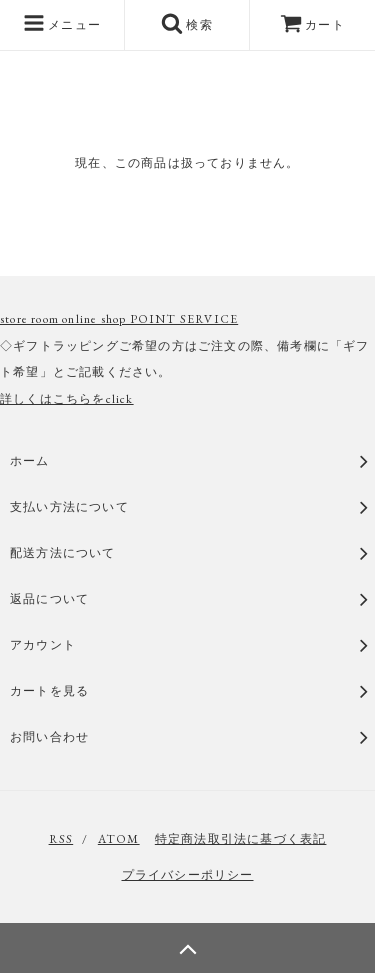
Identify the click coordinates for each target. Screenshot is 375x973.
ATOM (119, 839)
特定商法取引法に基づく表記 (241, 839)
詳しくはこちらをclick (67, 399)
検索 (187, 23)
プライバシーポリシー (188, 875)
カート (312, 25)
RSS (61, 839)
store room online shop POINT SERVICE (119, 319)
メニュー (62, 23)
